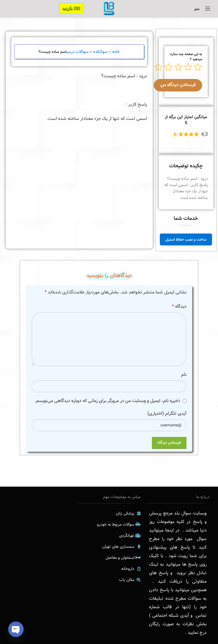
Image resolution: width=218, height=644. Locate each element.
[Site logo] (109, 9)
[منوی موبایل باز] (204, 9)
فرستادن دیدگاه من (178, 85)
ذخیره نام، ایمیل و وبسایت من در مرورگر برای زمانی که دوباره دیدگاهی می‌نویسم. (107, 401)
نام (184, 375)
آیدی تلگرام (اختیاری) (167, 413)
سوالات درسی (77, 52)
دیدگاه (179, 306)
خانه (116, 52)
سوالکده (100, 52)
